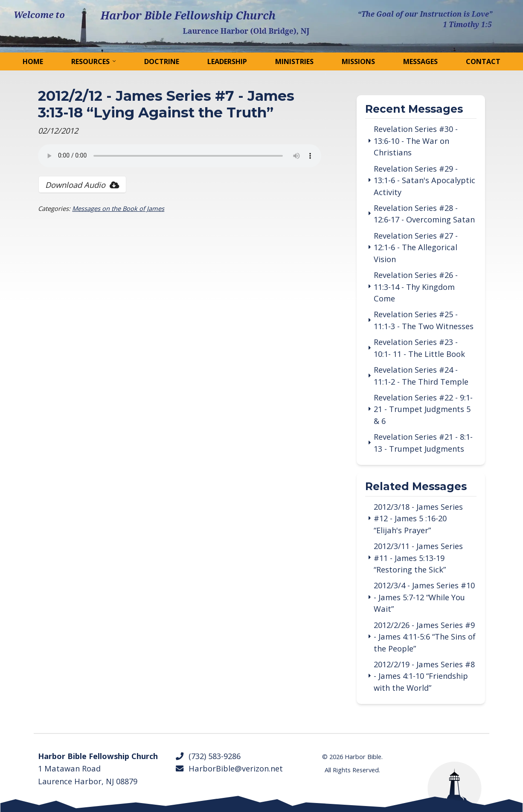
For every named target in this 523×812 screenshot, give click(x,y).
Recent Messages (414, 110)
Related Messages (416, 487)
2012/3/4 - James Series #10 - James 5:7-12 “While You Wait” (424, 597)
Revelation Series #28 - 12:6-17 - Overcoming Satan (424, 213)
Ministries (294, 61)
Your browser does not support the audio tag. (180, 156)
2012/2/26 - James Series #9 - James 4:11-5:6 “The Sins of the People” (425, 637)
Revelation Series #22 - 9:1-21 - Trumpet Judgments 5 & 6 (423, 409)
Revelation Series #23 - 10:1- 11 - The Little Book (419, 348)
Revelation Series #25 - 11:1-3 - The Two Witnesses (424, 320)
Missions (358, 61)
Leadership (227, 61)
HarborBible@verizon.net (229, 768)
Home (33, 61)
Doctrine (162, 61)
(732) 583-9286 (208, 756)
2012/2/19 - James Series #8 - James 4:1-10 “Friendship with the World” (424, 676)
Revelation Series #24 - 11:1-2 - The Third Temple (421, 375)
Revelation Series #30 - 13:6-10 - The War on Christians (416, 140)
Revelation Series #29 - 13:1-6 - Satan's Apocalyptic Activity (424, 180)
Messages (420, 61)
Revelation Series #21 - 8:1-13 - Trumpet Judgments (423, 442)
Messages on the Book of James (118, 208)
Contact (483, 61)
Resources (90, 61)
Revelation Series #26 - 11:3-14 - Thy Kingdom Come (416, 286)
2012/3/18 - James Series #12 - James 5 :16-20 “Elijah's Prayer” (418, 518)
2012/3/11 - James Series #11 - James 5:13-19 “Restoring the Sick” (418, 558)
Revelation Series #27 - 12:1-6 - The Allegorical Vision (416, 247)
